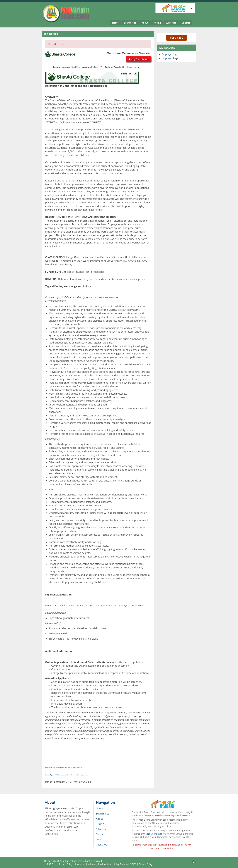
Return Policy (66, 864)
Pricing (157, 23)
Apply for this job (139, 59)
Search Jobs (130, 23)
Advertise (171, 23)
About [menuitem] (99, 819)
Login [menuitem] (99, 839)
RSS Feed (52, 864)
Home (115, 23)
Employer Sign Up (172, 54)
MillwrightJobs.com (72, 861)
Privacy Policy (146, 864)
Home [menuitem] (99, 808)
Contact (186, 23)
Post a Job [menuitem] (102, 845)
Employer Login (171, 58)
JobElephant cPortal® (158, 834)
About (145, 23)
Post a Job (177, 38)
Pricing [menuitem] (100, 824)
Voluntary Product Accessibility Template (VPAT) (112, 864)
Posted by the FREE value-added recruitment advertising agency (67, 775)
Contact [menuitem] (100, 834)
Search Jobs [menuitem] (103, 814)
